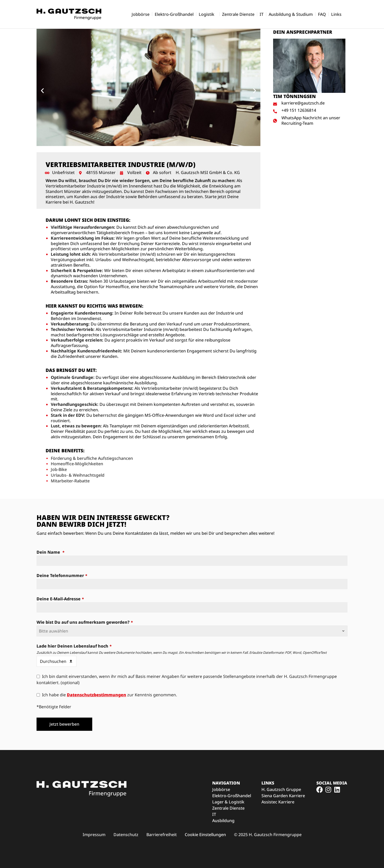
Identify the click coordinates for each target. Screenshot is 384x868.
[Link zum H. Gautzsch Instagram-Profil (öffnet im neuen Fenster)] (328, 790)
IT (262, 14)
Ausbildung (223, 821)
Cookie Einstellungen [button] (205, 835)
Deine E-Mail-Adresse (60, 599)
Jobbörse (141, 14)
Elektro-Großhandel (174, 14)
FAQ (322, 14)
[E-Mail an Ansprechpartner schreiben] (309, 103)
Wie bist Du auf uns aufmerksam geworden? (85, 622)
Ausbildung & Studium (291, 14)
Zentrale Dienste (238, 14)
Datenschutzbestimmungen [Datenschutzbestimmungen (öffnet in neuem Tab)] (97, 695)
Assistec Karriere (278, 802)
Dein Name (51, 552)
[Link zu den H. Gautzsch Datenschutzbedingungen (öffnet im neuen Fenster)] (126, 835)
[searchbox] (192, 631)
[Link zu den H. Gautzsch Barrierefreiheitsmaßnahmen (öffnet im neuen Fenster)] (162, 835)
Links (338, 14)
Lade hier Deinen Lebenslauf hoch (74, 646)
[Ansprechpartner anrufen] (309, 110)
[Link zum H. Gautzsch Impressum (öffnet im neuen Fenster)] (94, 835)
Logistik (208, 14)
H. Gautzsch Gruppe (281, 789)
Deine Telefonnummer (62, 575)
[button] (42, 91)
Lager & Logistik (228, 802)
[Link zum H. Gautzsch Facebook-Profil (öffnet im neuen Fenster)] (320, 790)
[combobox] (192, 631)
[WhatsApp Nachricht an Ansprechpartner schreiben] (309, 121)
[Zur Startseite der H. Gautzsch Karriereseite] (69, 14)
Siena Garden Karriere (283, 796)
